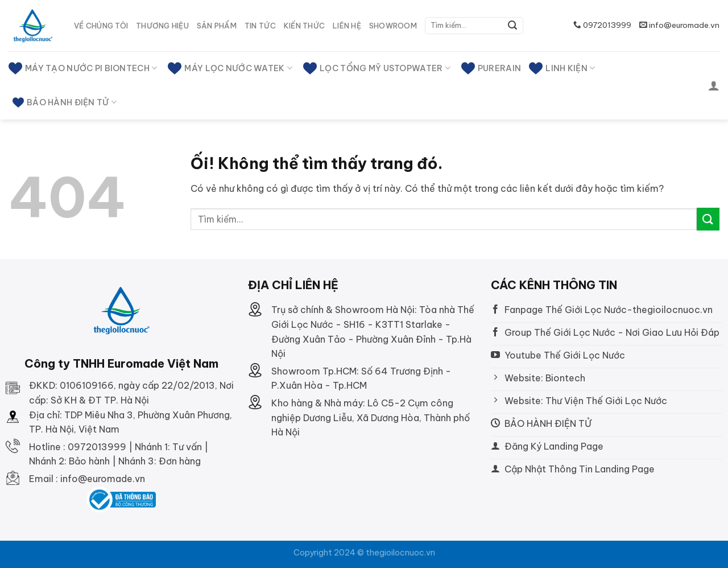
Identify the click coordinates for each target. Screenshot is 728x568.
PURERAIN (491, 68)
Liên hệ (347, 26)
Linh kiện (562, 68)
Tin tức (260, 26)
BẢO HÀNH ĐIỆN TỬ (65, 102)
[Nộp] (512, 26)
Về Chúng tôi (101, 26)
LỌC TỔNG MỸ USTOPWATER (377, 68)
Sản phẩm (217, 26)
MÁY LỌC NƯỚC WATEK (230, 68)
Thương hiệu (162, 26)
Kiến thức (304, 26)
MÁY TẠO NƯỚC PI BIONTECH (83, 68)
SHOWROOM (393, 26)
